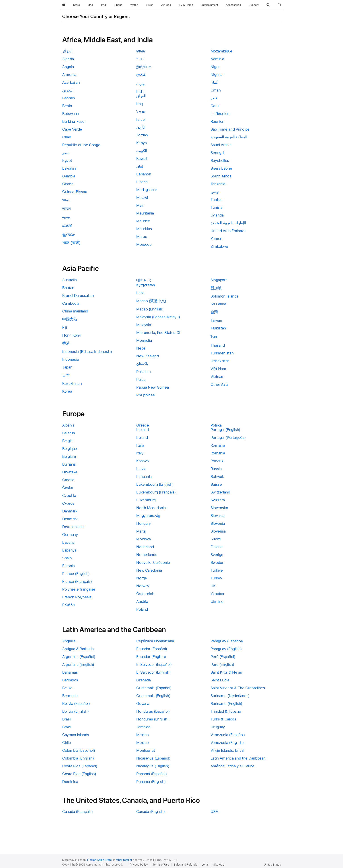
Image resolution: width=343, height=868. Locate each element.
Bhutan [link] (68, 288)
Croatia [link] (68, 480)
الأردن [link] (141, 127)
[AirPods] (166, 5)
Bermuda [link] (70, 696)
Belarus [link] (68, 433)
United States (272, 865)
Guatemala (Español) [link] (154, 688)
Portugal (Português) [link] (228, 437)
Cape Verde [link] (72, 129)
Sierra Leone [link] (221, 168)
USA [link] (214, 812)
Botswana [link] (70, 114)
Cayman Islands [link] (76, 735)
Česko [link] (68, 488)
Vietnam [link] (217, 377)
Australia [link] (69, 280)
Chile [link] (66, 743)
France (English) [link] (76, 574)
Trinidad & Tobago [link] (226, 711)
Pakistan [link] (143, 372)
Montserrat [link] (146, 750)
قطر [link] (214, 98)
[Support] (254, 5)
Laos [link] (140, 293)
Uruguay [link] (218, 727)
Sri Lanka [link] (218, 304)
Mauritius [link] (144, 229)
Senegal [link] (217, 153)
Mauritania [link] (145, 213)
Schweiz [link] (218, 477)
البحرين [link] (68, 90)
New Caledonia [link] (149, 570)
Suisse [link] (216, 484)
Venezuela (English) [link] (227, 743)
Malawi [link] (142, 198)
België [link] (67, 441)
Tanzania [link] (218, 184)
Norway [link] (143, 586)
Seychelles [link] (220, 160)
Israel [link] (141, 119)
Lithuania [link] (144, 477)
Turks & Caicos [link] (223, 719)
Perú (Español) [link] (223, 657)
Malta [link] (141, 531)
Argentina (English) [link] (78, 664)
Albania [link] (68, 425)
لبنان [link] (140, 166)
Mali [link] (140, 205)
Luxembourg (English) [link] (155, 484)
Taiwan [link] (216, 320)
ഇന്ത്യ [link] (68, 234)
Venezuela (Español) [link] (228, 735)
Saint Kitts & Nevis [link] (226, 672)
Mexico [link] (143, 743)
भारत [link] (66, 200)
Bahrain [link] (68, 98)
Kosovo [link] (143, 461)
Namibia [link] (217, 59)
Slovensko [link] (219, 508)
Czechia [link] (69, 495)
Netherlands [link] (147, 555)
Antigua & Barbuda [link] (78, 649)
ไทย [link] (214, 337)
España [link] (68, 542)
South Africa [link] (221, 176)
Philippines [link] (145, 395)
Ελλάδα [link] (69, 605)
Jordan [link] (142, 135)
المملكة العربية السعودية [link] (229, 137)
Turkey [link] (216, 578)
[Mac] (90, 5)
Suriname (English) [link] (226, 704)
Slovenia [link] (218, 523)
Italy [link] (140, 453)
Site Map (219, 865)
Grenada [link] (143, 680)
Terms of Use (161, 865)
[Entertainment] (210, 5)
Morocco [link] (144, 244)
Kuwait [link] (142, 158)
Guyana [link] (143, 704)
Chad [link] (67, 137)
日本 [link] (66, 375)
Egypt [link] (67, 160)
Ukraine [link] (217, 602)
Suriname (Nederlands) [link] (230, 696)
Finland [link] (217, 547)
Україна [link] (217, 594)
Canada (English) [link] (150, 812)
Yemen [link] (216, 239)
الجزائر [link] (67, 51)
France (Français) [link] (77, 581)
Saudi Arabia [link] (221, 145)
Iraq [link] (139, 104)
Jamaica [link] (143, 727)
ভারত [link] (67, 209)
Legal (205, 865)
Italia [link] (140, 445)
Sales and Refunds (185, 865)
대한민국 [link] (144, 280)
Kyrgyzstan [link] (146, 285)
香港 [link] (66, 343)
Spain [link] (67, 558)
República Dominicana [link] (155, 641)
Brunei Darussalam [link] (78, 296)
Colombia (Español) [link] (79, 750)
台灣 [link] (214, 312)
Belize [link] (67, 688)
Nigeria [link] (216, 75)
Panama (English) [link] (151, 782)
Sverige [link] (217, 555)
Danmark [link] (70, 511)
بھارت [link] (141, 84)
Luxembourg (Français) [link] (156, 492)
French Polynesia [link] (77, 597)
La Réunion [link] (220, 114)
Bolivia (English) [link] (75, 711)
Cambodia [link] (71, 303)
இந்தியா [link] (144, 67)
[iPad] (103, 5)
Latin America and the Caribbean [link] (238, 758)
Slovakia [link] (217, 516)
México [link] (143, 735)
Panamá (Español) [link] (151, 774)
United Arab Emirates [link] (228, 231)
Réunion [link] (217, 121)
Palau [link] (141, 379)
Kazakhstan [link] (72, 383)
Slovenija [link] (218, 531)
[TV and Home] (186, 5)
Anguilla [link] (69, 641)
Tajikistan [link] (218, 328)
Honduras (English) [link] (152, 719)
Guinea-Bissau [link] (75, 192)
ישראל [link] (141, 112)
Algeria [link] (68, 59)
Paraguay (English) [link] (226, 649)
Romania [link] (218, 453)
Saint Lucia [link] (220, 680)
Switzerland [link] (220, 492)
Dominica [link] (70, 782)
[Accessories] (233, 5)
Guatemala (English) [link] (153, 696)
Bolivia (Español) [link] (76, 704)
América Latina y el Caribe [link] (232, 766)
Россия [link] (217, 461)
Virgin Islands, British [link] (228, 750)
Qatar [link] (215, 106)
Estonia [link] (68, 566)
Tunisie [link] (217, 200)
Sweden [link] (217, 562)
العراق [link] (141, 96)
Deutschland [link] (73, 527)
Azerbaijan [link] (71, 82)
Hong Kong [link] (72, 335)
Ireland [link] (142, 437)
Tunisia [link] (216, 207)
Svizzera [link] (218, 500)
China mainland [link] (75, 311)
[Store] (76, 5)
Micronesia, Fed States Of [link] (158, 333)
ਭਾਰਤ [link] (140, 59)
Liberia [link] (142, 182)
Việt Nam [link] (218, 369)
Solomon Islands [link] (224, 296)
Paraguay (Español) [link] (227, 641)
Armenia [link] (69, 75)
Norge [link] (142, 578)
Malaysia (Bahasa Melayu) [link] (158, 317)
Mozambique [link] (221, 51)
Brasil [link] (67, 719)
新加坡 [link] (216, 288)
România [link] (218, 445)
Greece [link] (143, 425)
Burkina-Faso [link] (73, 121)
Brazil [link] (67, 727)
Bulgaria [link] (69, 464)
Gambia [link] (69, 176)
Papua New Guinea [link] (152, 387)
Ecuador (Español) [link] (152, 649)
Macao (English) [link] (150, 309)
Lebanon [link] (144, 174)
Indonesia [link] (70, 359)
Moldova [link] (143, 539)
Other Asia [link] (219, 384)
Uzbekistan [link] (220, 361)
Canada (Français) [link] (77, 812)
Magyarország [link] (148, 516)
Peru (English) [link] (222, 664)
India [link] (140, 92)
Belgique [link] (70, 449)
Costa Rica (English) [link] (79, 774)
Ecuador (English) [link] (151, 657)
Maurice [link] (143, 221)
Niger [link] (215, 67)
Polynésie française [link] (79, 589)
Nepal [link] (141, 348)
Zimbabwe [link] (219, 246)
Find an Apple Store (99, 860)
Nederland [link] (145, 547)
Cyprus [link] (68, 503)
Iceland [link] (142, 430)
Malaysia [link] (144, 325)
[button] (268, 5)
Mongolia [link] (144, 340)
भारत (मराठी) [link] (71, 243)
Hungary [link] (143, 523)
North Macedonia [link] (151, 508)
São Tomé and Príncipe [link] (230, 129)
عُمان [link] (215, 82)
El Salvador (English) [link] (153, 672)
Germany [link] (70, 535)
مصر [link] (66, 153)
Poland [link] (142, 609)
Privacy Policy (139, 865)
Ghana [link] (68, 184)
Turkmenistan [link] (222, 353)
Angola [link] (68, 67)
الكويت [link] (142, 151)
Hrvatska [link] (70, 472)
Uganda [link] (217, 215)
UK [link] (213, 586)
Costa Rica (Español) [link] (80, 766)
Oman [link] (216, 90)
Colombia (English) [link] (78, 758)
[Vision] (150, 5)
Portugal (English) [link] (225, 430)
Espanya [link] (69, 550)
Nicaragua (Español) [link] (153, 758)
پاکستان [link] (142, 364)
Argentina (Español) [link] (79, 657)
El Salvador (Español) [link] (154, 664)
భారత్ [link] (141, 75)
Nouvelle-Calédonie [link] (153, 562)
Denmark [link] (70, 519)
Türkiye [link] (217, 570)
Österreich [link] (145, 594)
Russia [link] (216, 469)
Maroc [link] (142, 237)
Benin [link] (67, 106)
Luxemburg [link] (146, 500)
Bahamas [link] (70, 672)
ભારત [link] (66, 218)
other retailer (124, 860)
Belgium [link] (69, 456)
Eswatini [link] (69, 168)
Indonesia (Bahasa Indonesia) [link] (87, 352)
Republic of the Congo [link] (81, 145)
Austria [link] (142, 602)
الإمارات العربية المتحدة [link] (228, 223)
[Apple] (64, 5)
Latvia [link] (141, 469)
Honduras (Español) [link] (153, 711)
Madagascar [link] (147, 190)
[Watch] (134, 5)
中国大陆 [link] (70, 319)
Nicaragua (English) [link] (153, 766)
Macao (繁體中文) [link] (151, 301)
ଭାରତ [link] (141, 51)
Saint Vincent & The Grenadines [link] (238, 688)
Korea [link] (67, 391)
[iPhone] (118, 5)
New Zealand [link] (147, 356)
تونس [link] (215, 192)
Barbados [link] (70, 680)
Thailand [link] (218, 345)
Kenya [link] (141, 143)
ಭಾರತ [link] (67, 225)
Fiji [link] (65, 327)
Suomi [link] (216, 539)
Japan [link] (67, 367)
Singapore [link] (219, 280)
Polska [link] (216, 425)
